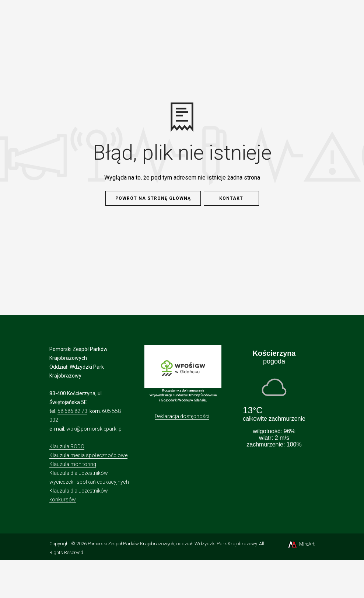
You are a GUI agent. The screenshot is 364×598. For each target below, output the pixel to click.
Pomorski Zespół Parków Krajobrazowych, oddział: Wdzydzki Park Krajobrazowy (172, 544)
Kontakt (231, 198)
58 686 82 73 (72, 411)
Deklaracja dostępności (182, 416)
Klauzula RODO (67, 446)
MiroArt (301, 544)
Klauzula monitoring (73, 464)
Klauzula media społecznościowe (88, 455)
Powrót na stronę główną (153, 198)
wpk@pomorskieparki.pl (94, 429)
